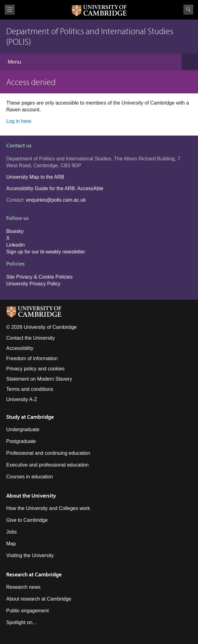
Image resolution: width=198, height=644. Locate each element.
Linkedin (16, 245)
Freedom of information (32, 358)
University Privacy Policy (33, 284)
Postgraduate (21, 441)
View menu (10, 10)
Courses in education (30, 477)
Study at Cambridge (30, 417)
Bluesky (15, 231)
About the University (31, 496)
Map (11, 544)
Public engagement (28, 611)
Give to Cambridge (27, 520)
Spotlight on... (21, 622)
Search (188, 10)
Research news (23, 587)
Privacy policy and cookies (35, 369)
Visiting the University (30, 555)
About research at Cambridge (39, 599)
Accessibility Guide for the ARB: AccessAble (55, 188)
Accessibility (20, 348)
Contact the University (31, 338)
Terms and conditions (30, 389)
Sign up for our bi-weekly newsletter (46, 252)
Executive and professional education (47, 465)
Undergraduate (23, 429)
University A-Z (22, 399)
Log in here (19, 121)
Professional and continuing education (48, 453)
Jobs (12, 532)
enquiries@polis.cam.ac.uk (56, 200)
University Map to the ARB (35, 177)
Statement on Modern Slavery (39, 379)
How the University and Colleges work (48, 508)
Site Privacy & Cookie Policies (39, 277)
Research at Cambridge (34, 574)
